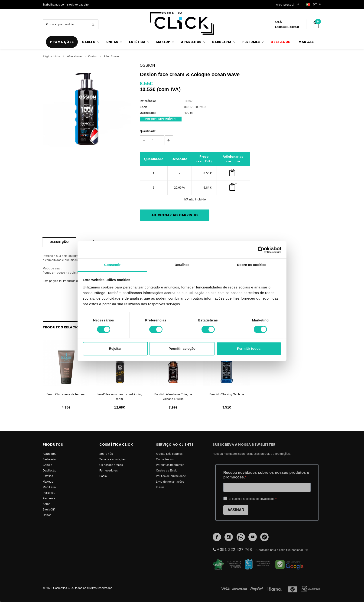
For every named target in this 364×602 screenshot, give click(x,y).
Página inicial (52, 56)
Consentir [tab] (112, 265)
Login (279, 27)
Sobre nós (106, 454)
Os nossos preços (111, 465)
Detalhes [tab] (182, 265)
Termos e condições (112, 459)
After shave (75, 56)
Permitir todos (249, 348)
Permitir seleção (182, 348)
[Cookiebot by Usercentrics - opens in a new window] (261, 250)
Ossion (93, 56)
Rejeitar (115, 348)
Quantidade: (148, 131)
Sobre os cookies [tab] (252, 265)
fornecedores (109, 470)
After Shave (111, 56)
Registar (293, 27)
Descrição (59, 242)
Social (103, 476)
